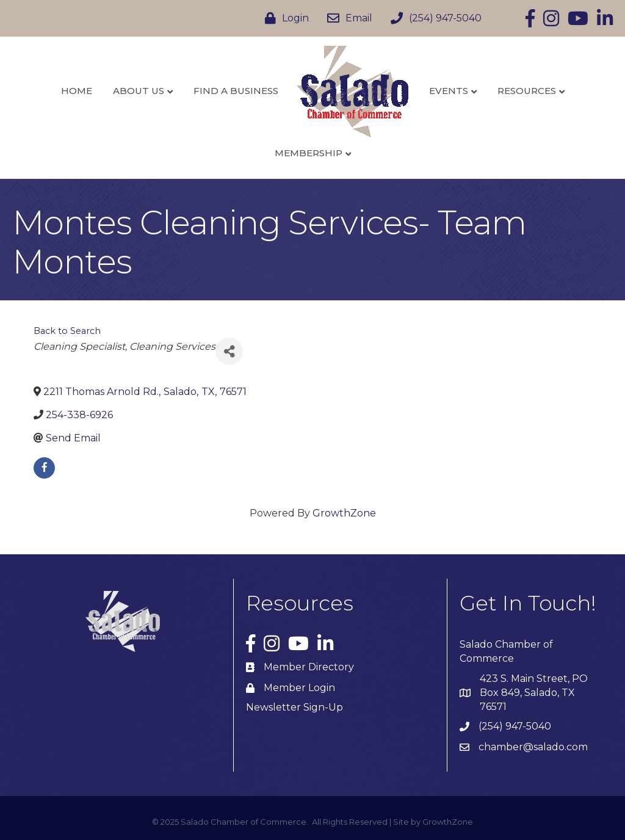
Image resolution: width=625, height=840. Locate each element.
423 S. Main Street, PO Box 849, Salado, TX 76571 (534, 693)
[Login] (284, 18)
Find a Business (236, 91)
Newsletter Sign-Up (294, 707)
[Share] (229, 351)
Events (449, 91)
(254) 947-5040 (515, 726)
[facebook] (44, 468)
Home (77, 91)
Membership (309, 153)
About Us (139, 91)
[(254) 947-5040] (433, 18)
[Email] (347, 18)
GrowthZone (344, 513)
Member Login (299, 688)
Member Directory (309, 667)
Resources (527, 91)
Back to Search (67, 331)
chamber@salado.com (533, 747)
